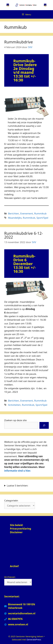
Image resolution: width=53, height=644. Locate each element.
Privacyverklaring (21, 529)
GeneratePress (34, 639)
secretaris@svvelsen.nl (22, 613)
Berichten (13, 213)
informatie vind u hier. (17, 471)
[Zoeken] (44, 425)
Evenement (27, 213)
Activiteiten (14, 405)
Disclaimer (16, 532)
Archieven (10, 577)
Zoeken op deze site (15, 420)
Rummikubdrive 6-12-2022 (24, 235)
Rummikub (40, 213)
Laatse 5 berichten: (17, 486)
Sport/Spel (42, 218)
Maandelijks (15, 218)
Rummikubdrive (19, 42)
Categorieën (11, 500)
